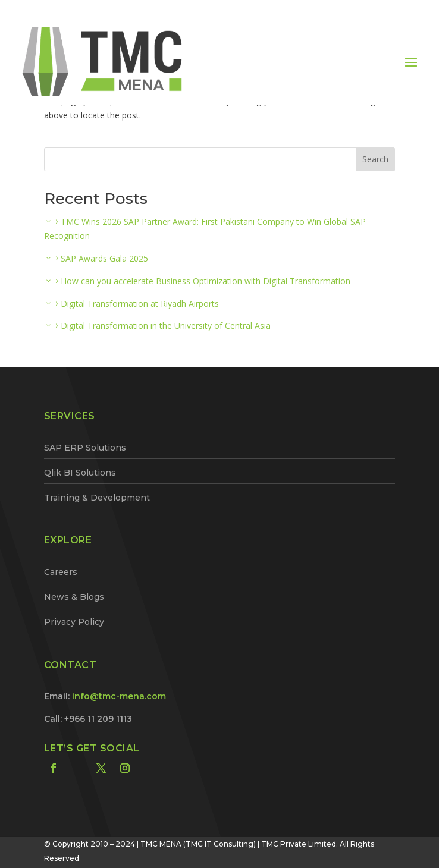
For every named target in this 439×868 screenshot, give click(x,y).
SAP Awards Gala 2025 (104, 258)
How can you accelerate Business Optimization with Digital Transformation (206, 281)
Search (375, 159)
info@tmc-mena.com (119, 696)
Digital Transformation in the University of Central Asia (166, 325)
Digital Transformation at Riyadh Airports (140, 304)
